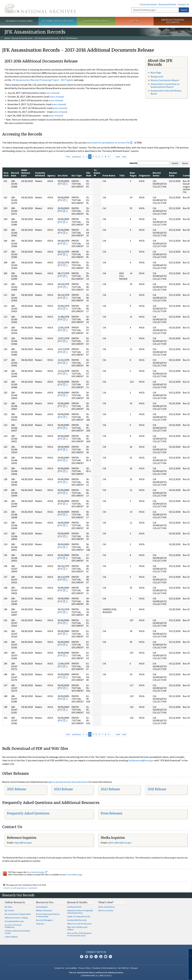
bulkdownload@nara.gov (141, 760)
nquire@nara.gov (23, 843)
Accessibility (71, 968)
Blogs (106, 957)
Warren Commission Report (165, 80)
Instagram (91, 957)
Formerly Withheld (40, 174)
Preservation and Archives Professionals (48, 915)
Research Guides (77, 902)
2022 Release (110, 789)
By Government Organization (18, 914)
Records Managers (44, 920)
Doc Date (63, 175)
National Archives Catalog (16, 918)
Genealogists (42, 907)
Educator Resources (96, 21)
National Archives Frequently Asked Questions (80, 912)
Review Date (173, 174)
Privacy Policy (84, 968)
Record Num (15, 174)
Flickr (110, 957)
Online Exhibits (11, 937)
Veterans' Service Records (58, 21)
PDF (61, 184)
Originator (145, 175)
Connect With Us (96, 952)
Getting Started (74, 907)
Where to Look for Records (79, 924)
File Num (89, 174)
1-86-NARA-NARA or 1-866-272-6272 (96, 975)
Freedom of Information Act (104, 968)
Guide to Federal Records (79, 916)
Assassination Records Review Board (166, 92)
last (124, 157)
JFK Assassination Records (46, 38)
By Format (9, 910)
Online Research (15, 902)
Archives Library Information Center (17, 932)
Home (7, 38)
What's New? (106, 902)
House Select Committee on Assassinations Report (165, 85)
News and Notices (107, 907)
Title (122, 175)
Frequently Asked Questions (28, 813)
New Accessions (106, 910)
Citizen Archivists (148, 4)
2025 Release (16, 789)
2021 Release (157, 789)
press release (52, 93)
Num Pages (133, 174)
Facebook (82, 957)
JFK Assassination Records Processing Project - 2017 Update (43, 80)
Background (157, 76)
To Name (97, 173)
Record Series (157, 174)
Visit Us (134, 21)
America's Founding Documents (173, 21)
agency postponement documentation (68, 782)
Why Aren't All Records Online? (77, 928)
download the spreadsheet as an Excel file (108, 143)
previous (77, 157)
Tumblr (96, 957)
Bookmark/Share (167, 4)
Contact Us (183, 4)
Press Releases (111, 813)
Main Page (156, 73)
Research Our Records (19, 21)
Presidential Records (14, 921)
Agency (51, 175)
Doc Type (77, 175)
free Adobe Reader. (37, 872)
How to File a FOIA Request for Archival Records (79, 934)
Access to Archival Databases (13, 926)
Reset (185, 163)
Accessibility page (74, 875)
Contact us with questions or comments (20, 888)
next (118, 157)
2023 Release (63, 789)
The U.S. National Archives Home (40, 8)
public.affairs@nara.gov (120, 843)
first (68, 157)
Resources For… (45, 902)
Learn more (165, 975)
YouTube (101, 957)
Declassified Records (77, 920)
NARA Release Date (26, 173)
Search (184, 10)
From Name (109, 175)
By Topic (9, 907)
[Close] (188, 952)
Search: (133, 163)
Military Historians (44, 910)
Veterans (40, 924)
